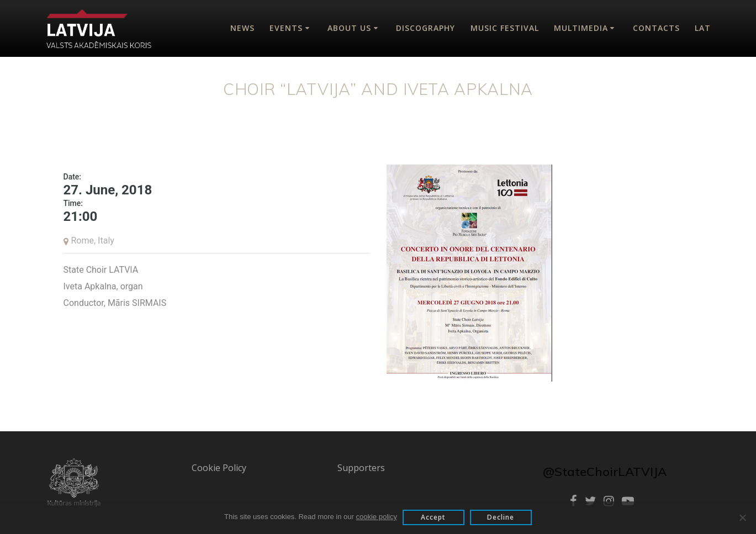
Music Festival (505, 28)
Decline (501, 517)
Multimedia (581, 28)
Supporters (361, 468)
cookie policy (377, 517)
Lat (703, 28)
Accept (433, 517)
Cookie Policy (219, 468)
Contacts (656, 28)
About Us (349, 28)
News (242, 28)
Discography (425, 28)
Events (286, 28)
